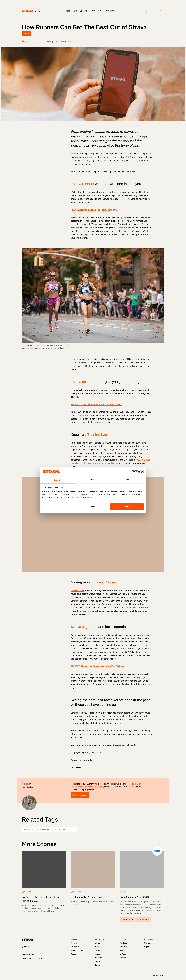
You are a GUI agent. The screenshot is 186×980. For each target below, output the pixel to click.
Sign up (161, 11)
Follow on (80, 795)
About (98, 943)
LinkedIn (123, 958)
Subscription (75, 947)
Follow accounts (84, 382)
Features (74, 943)
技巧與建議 (28, 829)
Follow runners (82, 184)
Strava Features (44, 829)
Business (99, 958)
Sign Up (147, 943)
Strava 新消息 (110, 11)
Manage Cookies (159, 975)
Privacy (98, 965)
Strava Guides (96, 11)
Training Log (97, 435)
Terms (98, 961)
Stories (98, 950)
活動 (68, 11)
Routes (73, 954)
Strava (74, 154)
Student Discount (77, 950)
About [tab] (129, 480)
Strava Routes (105, 582)
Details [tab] (93, 480)
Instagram (123, 947)
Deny (93, 506)
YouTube (123, 954)
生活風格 (84, 11)
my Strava (83, 415)
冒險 (75, 11)
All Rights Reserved (29, 955)
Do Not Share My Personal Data (33, 958)
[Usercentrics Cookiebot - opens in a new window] (133, 472)
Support (98, 954)
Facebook (123, 943)
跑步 (72, 829)
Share (26, 34)
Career (98, 947)
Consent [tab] (57, 480)
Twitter (122, 950)
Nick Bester (67, 42)
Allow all (127, 506)
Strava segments (84, 627)
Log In (147, 947)
